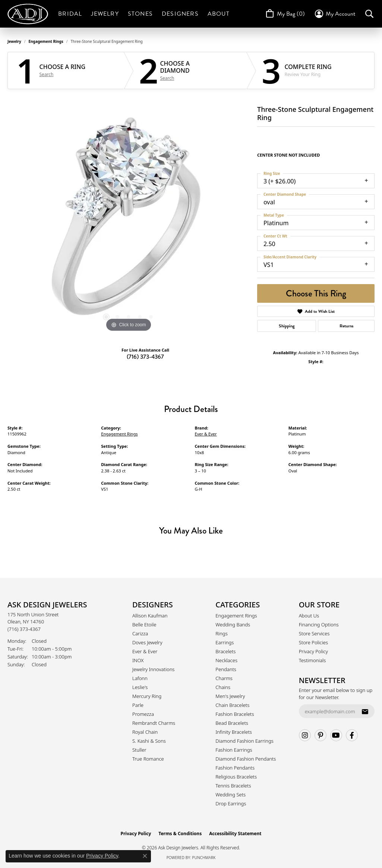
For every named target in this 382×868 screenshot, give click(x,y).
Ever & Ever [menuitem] (145, 651)
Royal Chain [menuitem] (145, 732)
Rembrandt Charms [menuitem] (154, 723)
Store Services (314, 633)
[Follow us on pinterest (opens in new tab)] (321, 735)
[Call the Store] (24, 629)
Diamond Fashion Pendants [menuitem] (246, 759)
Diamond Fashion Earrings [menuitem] (244, 741)
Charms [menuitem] (224, 678)
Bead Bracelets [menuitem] (232, 723)
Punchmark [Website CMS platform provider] (204, 858)
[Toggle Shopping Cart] (285, 14)
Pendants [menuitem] (226, 669)
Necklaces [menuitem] (226, 660)
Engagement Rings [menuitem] (236, 616)
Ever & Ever (206, 434)
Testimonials (312, 660)
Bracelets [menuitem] (225, 651)
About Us (309, 616)
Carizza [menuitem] (140, 633)
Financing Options (319, 625)
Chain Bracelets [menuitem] (232, 705)
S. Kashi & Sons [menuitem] (149, 741)
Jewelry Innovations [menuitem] (153, 669)
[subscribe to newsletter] (365, 711)
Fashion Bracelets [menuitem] (235, 714)
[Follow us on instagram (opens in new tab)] (305, 735)
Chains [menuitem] (223, 687)
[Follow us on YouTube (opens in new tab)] (336, 735)
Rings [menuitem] (221, 633)
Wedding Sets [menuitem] (231, 795)
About (219, 14)
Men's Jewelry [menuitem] (230, 696)
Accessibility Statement (235, 834)
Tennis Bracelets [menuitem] (233, 786)
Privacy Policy (313, 651)
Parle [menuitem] (138, 705)
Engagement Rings (46, 41)
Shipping (287, 326)
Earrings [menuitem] (225, 642)
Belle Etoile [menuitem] (144, 625)
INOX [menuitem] (138, 660)
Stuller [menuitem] (139, 750)
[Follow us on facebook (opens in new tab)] (352, 735)
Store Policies (313, 642)
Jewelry (105, 14)
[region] (129, 222)
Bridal (70, 14)
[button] (334, 14)
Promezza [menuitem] (143, 714)
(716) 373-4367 (145, 357)
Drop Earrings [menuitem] (231, 803)
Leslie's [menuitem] (140, 687)
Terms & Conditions (180, 834)
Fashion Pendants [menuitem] (235, 768)
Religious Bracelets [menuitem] (236, 777)
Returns (346, 326)
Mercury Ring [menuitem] (147, 696)
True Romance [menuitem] (148, 759)
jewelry (14, 41)
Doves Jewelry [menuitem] (147, 642)
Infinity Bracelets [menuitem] (234, 732)
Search (47, 75)
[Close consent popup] (145, 856)
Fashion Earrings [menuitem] (234, 750)
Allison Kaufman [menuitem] (150, 616)
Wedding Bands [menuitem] (233, 625)
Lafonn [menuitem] (140, 678)
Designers (180, 14)
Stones (140, 14)
